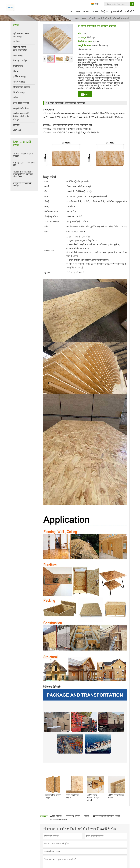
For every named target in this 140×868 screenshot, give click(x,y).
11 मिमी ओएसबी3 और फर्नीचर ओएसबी (107, 816)
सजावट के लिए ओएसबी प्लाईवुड (22, 184)
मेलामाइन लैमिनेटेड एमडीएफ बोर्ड (24, 164)
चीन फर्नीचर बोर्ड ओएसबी (58, 820)
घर (77, 18)
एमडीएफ (17, 42)
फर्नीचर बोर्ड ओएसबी (73, 816)
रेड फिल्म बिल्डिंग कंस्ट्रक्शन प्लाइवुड (24, 155)
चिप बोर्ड (16, 71)
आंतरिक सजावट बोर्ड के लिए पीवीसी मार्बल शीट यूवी (21, 117)
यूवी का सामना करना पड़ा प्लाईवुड (21, 35)
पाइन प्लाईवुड (18, 55)
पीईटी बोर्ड (17, 130)
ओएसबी (92, 18)
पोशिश (16, 98)
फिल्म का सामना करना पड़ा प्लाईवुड (20, 49)
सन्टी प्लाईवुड (18, 66)
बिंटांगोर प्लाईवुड (19, 92)
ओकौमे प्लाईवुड (19, 82)
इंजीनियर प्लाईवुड (20, 77)
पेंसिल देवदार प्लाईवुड (21, 87)
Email (85, 94)
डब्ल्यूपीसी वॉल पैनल (21, 108)
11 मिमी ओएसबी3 (56, 816)
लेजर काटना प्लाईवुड (21, 103)
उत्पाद (84, 18)
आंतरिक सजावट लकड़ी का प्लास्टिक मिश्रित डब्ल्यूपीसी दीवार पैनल (23, 174)
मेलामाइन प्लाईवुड (20, 61)
